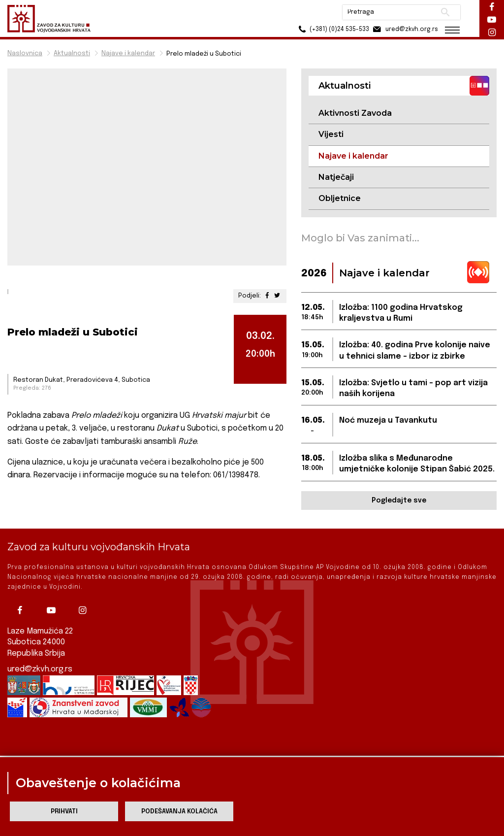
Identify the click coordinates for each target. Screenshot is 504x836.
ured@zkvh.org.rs (40, 660)
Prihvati (64, 812)
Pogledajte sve (399, 501)
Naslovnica (25, 53)
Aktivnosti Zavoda (355, 113)
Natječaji (336, 177)
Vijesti (331, 134)
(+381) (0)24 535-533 (332, 29)
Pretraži (445, 12)
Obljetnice (340, 198)
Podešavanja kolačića (179, 812)
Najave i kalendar (128, 53)
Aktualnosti (72, 53)
